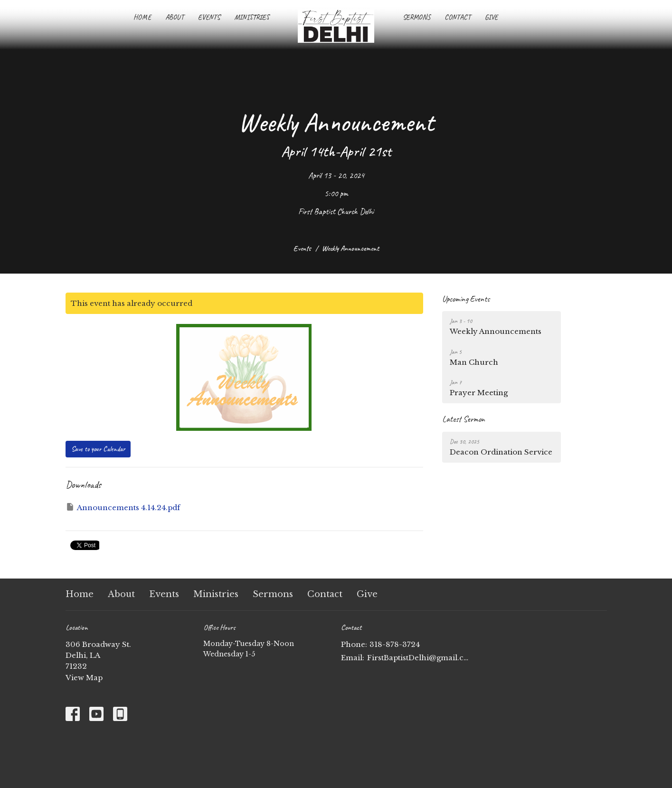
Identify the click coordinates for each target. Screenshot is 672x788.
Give (491, 17)
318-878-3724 (395, 644)
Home (142, 17)
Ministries (252, 17)
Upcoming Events (466, 299)
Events (209, 17)
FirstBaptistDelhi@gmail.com (418, 658)
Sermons (416, 17)
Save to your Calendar (98, 449)
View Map (84, 678)
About (175, 17)
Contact (458, 17)
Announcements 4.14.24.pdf (123, 507)
